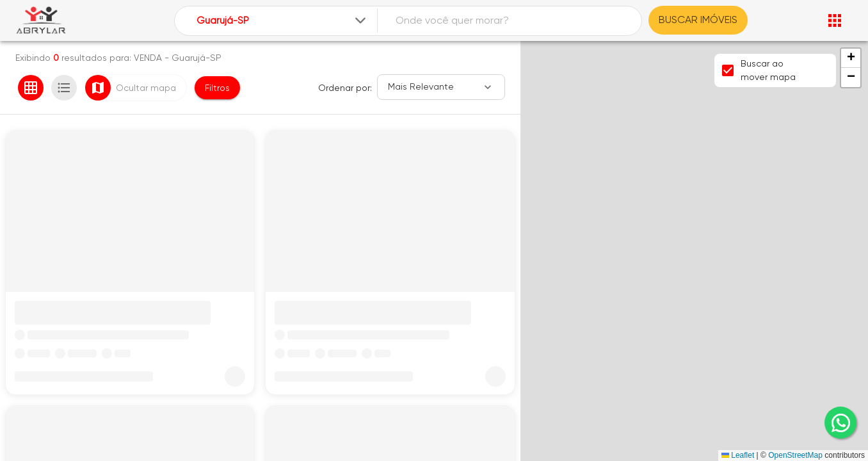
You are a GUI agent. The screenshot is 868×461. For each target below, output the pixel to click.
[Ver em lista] (64, 88)
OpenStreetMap (795, 455)
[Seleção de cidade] (282, 21)
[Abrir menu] (835, 20)
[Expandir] (360, 20)
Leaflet (738, 455)
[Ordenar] (441, 87)
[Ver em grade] (31, 88)
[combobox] (282, 21)
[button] (851, 58)
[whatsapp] (840, 423)
